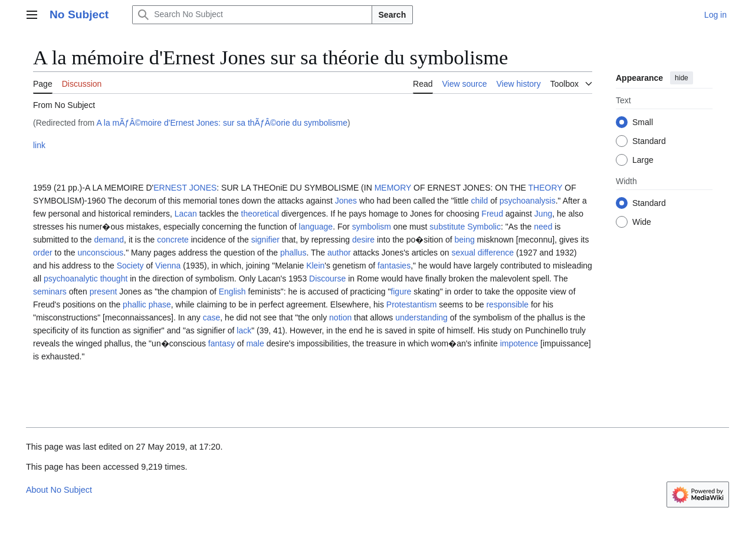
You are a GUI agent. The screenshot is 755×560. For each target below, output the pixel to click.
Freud (492, 214)
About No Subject (59, 490)
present (104, 292)
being (464, 240)
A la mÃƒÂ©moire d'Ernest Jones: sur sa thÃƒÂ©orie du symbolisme (222, 123)
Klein (315, 266)
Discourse (327, 279)
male (255, 343)
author (339, 253)
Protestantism (412, 304)
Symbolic (484, 227)
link (39, 145)
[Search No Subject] (252, 15)
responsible (507, 304)
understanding (421, 317)
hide (682, 78)
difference (496, 253)
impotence (519, 343)
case (212, 317)
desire (363, 240)
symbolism (372, 227)
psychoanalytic (71, 279)
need (543, 227)
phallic (134, 304)
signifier (265, 240)
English (232, 292)
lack (244, 330)
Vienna (168, 266)
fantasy (221, 343)
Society (130, 266)
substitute (447, 227)
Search (393, 15)
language (316, 227)
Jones (346, 201)
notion (340, 317)
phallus (293, 253)
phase (160, 304)
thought (114, 279)
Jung (543, 214)
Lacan (186, 214)
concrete (173, 240)
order (43, 253)
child (479, 201)
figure (401, 292)
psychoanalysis (528, 201)
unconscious (101, 253)
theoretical (260, 214)
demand (109, 240)
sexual (463, 253)
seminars (50, 292)
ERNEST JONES (185, 188)
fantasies (394, 266)
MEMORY (393, 188)
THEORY (546, 188)
